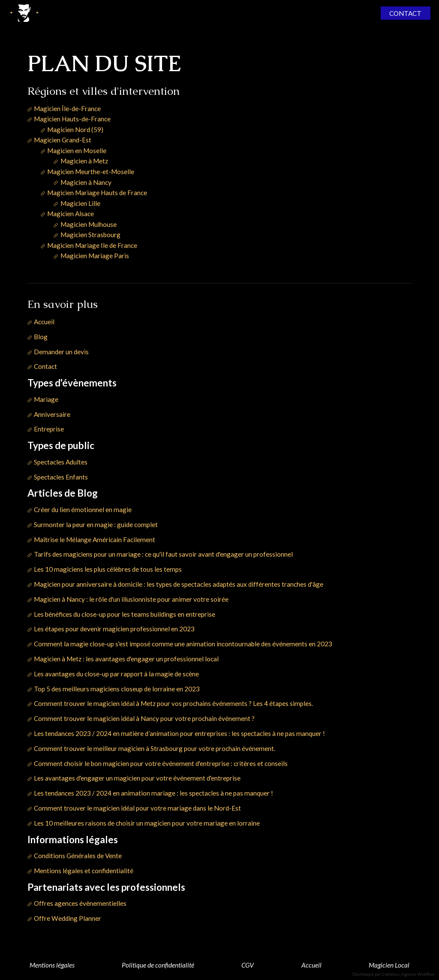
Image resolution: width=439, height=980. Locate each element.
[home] (24, 13)
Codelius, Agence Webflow (408, 974)
